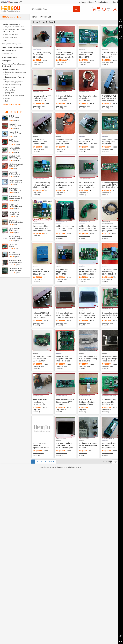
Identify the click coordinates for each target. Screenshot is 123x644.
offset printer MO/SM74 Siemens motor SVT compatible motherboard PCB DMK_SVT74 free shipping (65, 402)
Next (52, 462)
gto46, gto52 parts (11, 37)
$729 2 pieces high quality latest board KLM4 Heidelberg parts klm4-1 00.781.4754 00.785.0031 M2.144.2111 (42, 229)
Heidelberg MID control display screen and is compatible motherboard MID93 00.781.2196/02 (65, 185)
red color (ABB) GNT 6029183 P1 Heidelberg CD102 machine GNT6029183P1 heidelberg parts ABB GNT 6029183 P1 (42, 315)
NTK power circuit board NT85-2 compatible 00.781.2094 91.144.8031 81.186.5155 (88, 142)
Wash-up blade (10, 90)
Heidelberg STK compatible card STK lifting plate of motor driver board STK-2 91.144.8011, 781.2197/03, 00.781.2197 (64, 359)
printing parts (10, 93)
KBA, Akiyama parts (9, 51)
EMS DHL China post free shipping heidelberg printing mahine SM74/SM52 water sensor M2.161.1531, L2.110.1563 (111, 229)
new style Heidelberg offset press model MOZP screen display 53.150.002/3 (64, 446)
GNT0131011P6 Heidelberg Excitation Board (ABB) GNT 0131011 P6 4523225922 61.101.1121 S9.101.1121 (87, 402)
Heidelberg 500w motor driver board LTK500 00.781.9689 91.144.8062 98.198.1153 (65, 229)
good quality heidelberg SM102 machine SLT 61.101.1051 (15, 125)
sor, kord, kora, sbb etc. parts (15, 27)
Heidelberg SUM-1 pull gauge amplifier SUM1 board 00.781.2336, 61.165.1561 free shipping (88, 272)
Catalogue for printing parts (12, 44)
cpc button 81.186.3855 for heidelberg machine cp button (88, 445)
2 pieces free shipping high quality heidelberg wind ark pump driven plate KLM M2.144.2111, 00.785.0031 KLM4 (42, 185)
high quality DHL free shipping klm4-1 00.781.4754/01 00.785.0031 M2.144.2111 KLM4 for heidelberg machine (65, 98)
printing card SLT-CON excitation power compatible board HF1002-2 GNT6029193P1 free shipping (111, 446)
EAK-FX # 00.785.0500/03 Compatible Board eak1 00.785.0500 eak (15, 141)
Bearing (8, 98)
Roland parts (6, 61)
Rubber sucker (10, 87)
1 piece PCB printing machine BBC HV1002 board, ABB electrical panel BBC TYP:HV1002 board (111, 185)
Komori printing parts (10, 57)
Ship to (12, 2)
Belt (7, 101)
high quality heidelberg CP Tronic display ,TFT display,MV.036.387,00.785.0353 (65, 315)
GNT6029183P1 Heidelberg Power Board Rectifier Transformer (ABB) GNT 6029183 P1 (40, 142)
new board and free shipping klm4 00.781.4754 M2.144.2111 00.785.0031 (64, 272)
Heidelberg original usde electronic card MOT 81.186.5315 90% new (15, 261)
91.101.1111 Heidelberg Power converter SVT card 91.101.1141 (15, 173)
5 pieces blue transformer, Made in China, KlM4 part (41, 272)
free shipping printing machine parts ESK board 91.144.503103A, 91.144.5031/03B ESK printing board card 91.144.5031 (16, 269)
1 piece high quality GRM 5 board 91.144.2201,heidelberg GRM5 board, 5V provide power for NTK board (16, 229)
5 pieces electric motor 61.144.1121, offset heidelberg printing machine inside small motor (15, 133)
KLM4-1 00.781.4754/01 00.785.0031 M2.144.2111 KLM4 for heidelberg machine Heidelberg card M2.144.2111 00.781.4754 (15, 117)
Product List (46, 17)
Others (4, 41)
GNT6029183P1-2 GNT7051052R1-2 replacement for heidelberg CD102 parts (111, 98)
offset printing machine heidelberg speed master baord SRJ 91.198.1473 (111, 142)
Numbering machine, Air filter (15, 96)
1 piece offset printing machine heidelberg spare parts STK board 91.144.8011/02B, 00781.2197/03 (111, 315)
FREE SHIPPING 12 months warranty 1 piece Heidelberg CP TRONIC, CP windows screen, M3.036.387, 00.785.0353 (88, 185)
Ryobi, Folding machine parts (12, 47)
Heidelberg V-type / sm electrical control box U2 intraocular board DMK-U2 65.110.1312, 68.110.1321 (15, 197)
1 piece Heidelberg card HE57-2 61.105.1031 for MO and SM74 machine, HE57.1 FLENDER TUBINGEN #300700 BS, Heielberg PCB (111, 55)
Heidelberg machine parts (11, 24)
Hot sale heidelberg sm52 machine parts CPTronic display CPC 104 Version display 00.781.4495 (88, 315)
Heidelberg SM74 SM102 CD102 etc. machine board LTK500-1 (15, 189)
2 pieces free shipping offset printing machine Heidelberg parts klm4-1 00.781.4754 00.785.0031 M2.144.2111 (65, 55)
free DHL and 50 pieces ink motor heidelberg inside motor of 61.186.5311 (16, 213)
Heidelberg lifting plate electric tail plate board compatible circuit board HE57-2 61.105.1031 (88, 229)
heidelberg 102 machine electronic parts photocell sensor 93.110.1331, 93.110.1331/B (88, 98)
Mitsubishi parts (8, 54)
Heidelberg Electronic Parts (12, 104)
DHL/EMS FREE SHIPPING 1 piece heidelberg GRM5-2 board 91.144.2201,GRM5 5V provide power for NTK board (16, 157)
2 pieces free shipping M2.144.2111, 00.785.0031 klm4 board (111, 272)
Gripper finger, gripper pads (14, 82)
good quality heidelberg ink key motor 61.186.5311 (42, 55)
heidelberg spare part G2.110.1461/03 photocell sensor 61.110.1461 (64, 142)
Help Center (117, 2)
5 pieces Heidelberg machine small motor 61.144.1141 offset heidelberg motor (16, 181)
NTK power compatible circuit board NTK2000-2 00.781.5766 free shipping (15, 253)
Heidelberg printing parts (11, 69)
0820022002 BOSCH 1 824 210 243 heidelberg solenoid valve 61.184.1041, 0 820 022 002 (88, 359)
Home (34, 17)
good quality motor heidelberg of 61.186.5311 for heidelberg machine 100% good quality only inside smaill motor (42, 402)
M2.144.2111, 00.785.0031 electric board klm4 (15, 205)
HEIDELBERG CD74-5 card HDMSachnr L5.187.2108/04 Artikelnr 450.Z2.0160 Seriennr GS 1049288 (42, 359)
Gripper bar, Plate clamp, (13, 85)
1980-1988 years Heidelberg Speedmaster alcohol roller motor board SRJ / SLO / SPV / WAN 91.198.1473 (42, 446)
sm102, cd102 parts (12, 35)
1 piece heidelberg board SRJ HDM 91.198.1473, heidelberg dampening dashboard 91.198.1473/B (88, 55)
